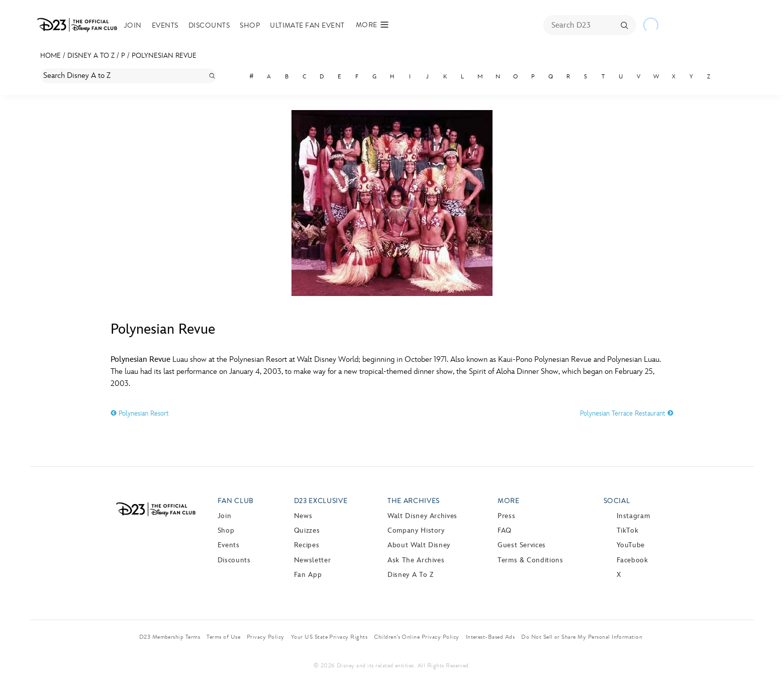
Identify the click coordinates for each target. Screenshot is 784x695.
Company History (416, 530)
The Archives (414, 501)
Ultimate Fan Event (307, 25)
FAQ (505, 530)
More (509, 501)
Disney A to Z (91, 56)
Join (133, 25)
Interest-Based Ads (491, 637)
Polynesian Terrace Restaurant (627, 413)
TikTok (628, 530)
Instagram (633, 516)
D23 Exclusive (321, 501)
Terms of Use (223, 637)
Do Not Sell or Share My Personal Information (582, 637)
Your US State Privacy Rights (329, 637)
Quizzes (307, 530)
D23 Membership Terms (170, 637)
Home (51, 56)
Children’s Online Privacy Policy (416, 637)
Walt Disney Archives (422, 516)
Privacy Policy (266, 637)
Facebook (632, 560)
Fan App (308, 575)
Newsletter (312, 560)
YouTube (631, 545)
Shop (250, 25)
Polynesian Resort (140, 413)
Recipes (307, 545)
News (303, 516)
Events (165, 25)
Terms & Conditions (530, 560)
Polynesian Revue (164, 56)
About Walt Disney (419, 545)
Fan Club (236, 501)
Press (506, 516)
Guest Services (522, 545)
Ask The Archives (416, 560)
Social (617, 501)
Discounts (209, 25)
